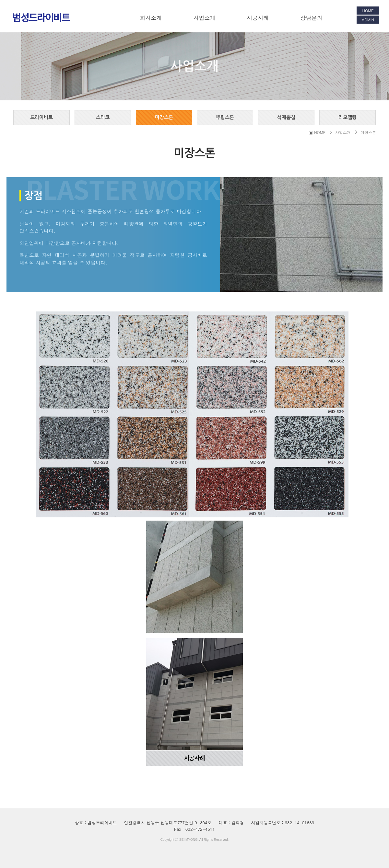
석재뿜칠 (286, 117)
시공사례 (258, 18)
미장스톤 (164, 117)
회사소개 (151, 18)
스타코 (103, 117)
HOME (368, 11)
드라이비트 (41, 117)
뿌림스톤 (225, 117)
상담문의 (312, 18)
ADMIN (368, 20)
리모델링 (348, 117)
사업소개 (205, 18)
